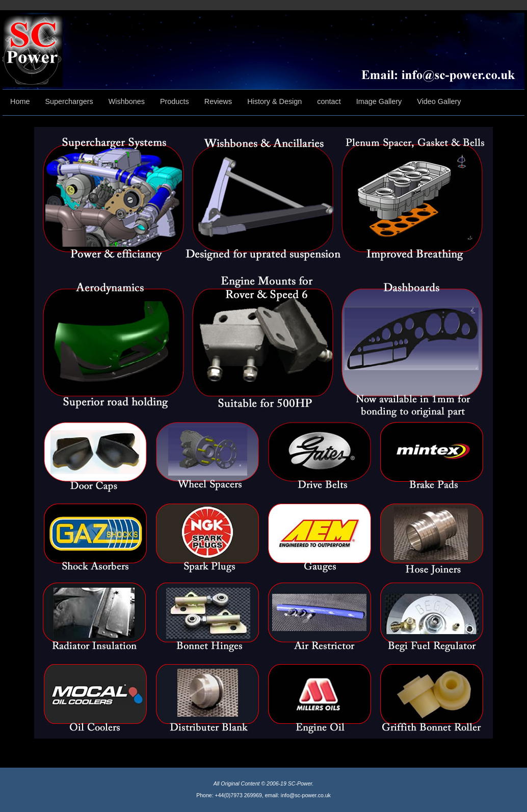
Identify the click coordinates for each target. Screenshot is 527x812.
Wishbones (127, 101)
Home (20, 101)
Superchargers (69, 101)
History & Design (274, 101)
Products (175, 101)
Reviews (218, 101)
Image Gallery (379, 101)
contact (329, 101)
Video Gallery (439, 101)
